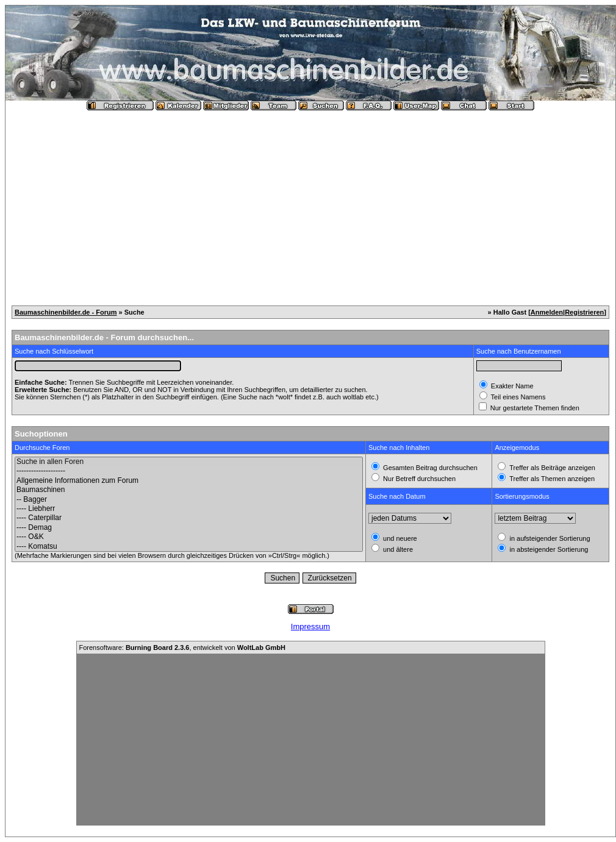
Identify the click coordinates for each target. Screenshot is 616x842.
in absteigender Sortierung (548, 549)
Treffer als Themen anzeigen (551, 479)
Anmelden (547, 312)
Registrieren (584, 312)
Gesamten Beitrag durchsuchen (429, 468)
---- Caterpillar (189, 518)
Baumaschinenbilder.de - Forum (66, 312)
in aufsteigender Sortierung (549, 538)
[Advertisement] (310, 203)
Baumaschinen (189, 490)
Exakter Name (511, 386)
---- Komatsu (189, 547)
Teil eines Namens (518, 397)
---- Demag (189, 528)
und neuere (399, 538)
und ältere (397, 549)
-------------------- (189, 471)
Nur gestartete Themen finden (534, 408)
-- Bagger (189, 500)
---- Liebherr (189, 509)
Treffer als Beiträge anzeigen (551, 468)
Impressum (310, 626)
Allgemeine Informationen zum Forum (189, 481)
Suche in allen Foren (189, 462)
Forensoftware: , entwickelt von (182, 648)
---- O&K (189, 537)
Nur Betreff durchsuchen (418, 479)
